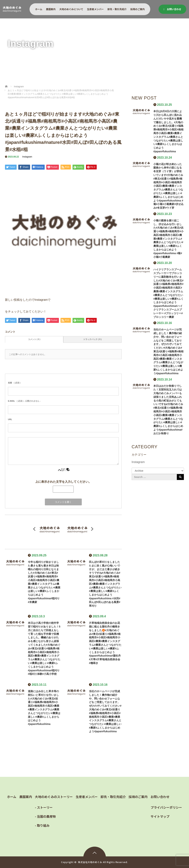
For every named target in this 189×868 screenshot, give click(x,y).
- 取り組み (42, 825)
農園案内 (51, 9)
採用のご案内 (138, 9)
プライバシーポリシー (166, 807)
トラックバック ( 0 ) (92, 339)
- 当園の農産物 (45, 816)
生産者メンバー (95, 9)
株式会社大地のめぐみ (90, 862)
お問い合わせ (172, 9)
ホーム (39, 9)
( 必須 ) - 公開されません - (24, 401)
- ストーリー (44, 807)
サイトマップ (160, 816)
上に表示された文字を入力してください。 (63, 482)
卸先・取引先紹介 (117, 9)
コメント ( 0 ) (34, 339)
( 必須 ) (14, 383)
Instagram (27, 157)
